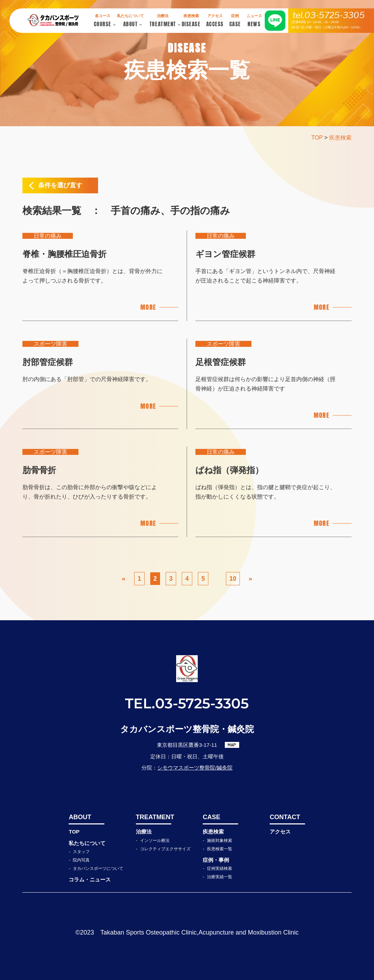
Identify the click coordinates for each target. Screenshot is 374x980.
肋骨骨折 (39, 470)
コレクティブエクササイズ (165, 849)
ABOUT (80, 817)
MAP (232, 745)
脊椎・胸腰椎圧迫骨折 (64, 254)
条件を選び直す (60, 185)
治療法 (144, 832)
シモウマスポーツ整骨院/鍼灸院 (195, 768)
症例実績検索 (220, 868)
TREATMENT (154, 817)
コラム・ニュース (90, 879)
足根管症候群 (221, 362)
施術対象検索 (220, 840)
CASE (212, 817)
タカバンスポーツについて (98, 868)
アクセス (280, 832)
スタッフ (81, 852)
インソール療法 (155, 840)
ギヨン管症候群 (225, 254)
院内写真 (81, 860)
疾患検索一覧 (220, 849)
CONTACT (285, 817)
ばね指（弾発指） (229, 470)
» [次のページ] (250, 579)
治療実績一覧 (220, 877)
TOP (74, 832)
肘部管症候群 (48, 362)
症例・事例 (216, 860)
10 (233, 579)
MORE (148, 307)
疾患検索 (213, 832)
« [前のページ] (124, 579)
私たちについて (87, 843)
